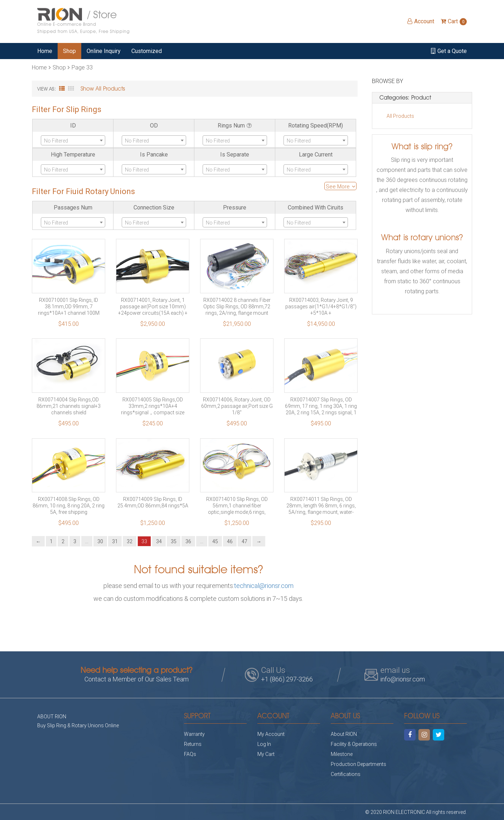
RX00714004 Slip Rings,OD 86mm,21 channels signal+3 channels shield (69, 406)
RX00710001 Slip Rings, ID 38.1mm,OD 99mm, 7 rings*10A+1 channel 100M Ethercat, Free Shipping (69, 307)
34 (159, 541)
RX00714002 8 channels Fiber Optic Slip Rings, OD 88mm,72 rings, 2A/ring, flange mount (237, 307)
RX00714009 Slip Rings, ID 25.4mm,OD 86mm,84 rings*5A (153, 502)
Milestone (342, 754)
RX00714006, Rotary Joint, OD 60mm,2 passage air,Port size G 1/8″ (237, 406)
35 (174, 541)
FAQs (190, 754)
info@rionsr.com (403, 679)
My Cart (266, 754)
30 (100, 541)
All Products (400, 116)
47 (244, 541)
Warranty (194, 734)
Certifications (346, 774)
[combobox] (73, 140)
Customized (147, 51)
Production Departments (358, 764)
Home (45, 51)
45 (215, 541)
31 (115, 541)
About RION (344, 734)
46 (230, 541)
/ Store (84, 21)
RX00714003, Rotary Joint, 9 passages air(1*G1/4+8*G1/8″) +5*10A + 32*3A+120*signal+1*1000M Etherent (321, 307)
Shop (69, 51)
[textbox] (73, 141)
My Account (271, 734)
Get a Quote (449, 51)
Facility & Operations (354, 744)
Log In (264, 744)
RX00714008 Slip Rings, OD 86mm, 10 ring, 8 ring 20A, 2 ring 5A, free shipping (69, 506)
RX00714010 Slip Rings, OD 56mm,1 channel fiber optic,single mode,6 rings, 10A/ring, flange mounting (237, 506)
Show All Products (103, 89)
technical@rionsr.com (264, 585)
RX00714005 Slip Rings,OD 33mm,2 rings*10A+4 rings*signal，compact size (153, 406)
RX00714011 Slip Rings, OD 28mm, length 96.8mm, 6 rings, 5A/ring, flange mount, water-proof (321, 506)
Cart (454, 21)
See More (341, 186)
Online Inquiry (104, 51)
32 (130, 541)
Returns (193, 744)
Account (421, 21)
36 (188, 541)
